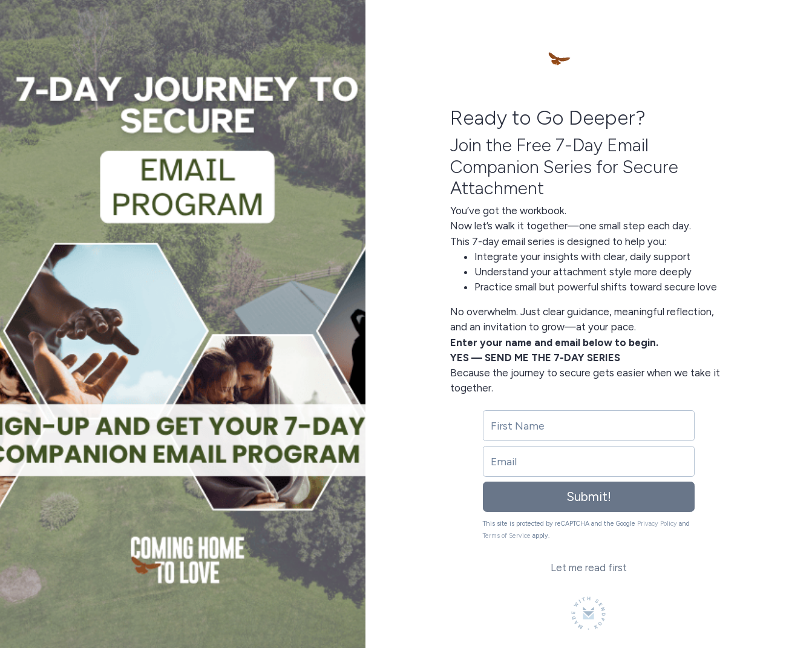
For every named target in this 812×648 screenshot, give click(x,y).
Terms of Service (507, 536)
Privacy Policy (657, 524)
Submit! (589, 496)
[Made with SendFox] (588, 613)
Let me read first (589, 568)
